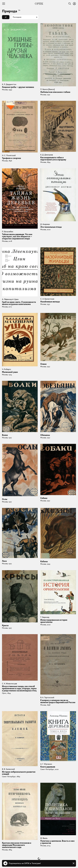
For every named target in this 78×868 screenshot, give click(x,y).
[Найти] (69, 4)
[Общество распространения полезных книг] (39, 4)
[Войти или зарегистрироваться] (74, 4)
